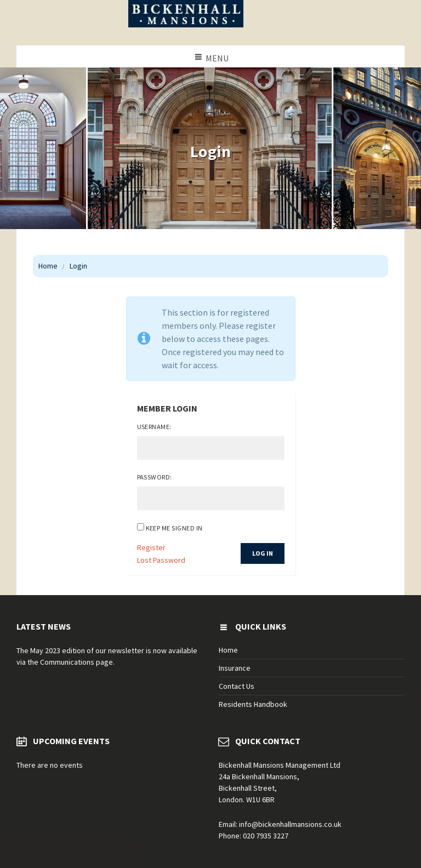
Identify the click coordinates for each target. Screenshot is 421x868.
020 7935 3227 (266, 836)
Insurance (235, 668)
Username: (154, 427)
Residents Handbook (253, 704)
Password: (155, 477)
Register (151, 547)
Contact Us (237, 686)
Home (48, 266)
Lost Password (161, 560)
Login (78, 266)
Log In (263, 553)
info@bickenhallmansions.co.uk (290, 824)
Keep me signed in (174, 528)
